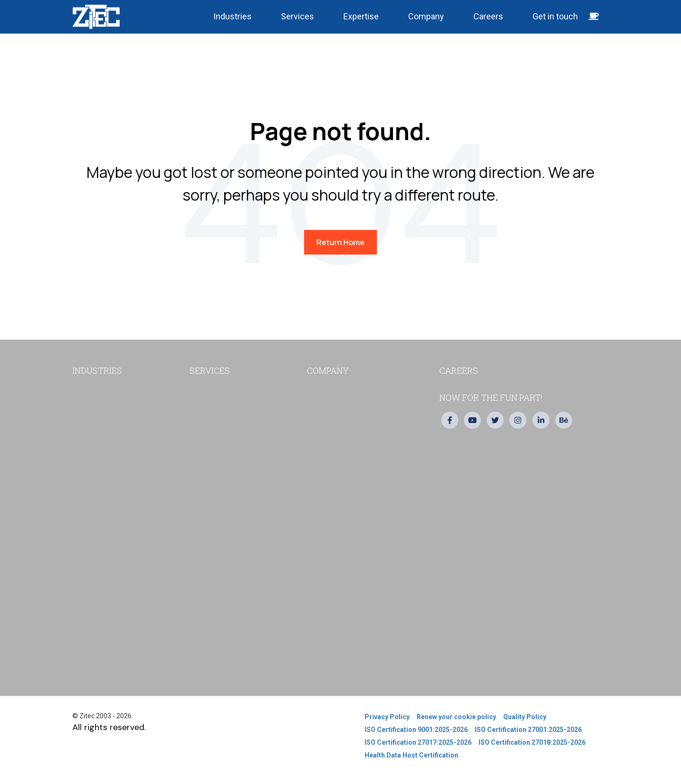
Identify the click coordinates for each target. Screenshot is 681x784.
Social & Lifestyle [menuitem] (99, 442)
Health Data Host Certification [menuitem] (411, 755)
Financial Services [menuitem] (100, 476)
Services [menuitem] (210, 370)
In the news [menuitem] (325, 425)
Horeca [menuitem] (84, 579)
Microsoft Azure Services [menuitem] (229, 630)
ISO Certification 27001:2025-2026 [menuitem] (528, 730)
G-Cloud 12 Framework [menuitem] (225, 511)
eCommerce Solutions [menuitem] (225, 545)
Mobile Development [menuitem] (223, 408)
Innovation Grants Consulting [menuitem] (235, 493)
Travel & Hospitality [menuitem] (102, 391)
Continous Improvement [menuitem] (228, 562)
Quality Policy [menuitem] (525, 717)
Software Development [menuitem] (227, 391)
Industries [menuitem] (97, 370)
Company (426, 16)
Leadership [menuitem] (324, 408)
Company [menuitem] (328, 370)
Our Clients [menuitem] (324, 493)
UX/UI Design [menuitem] (209, 459)
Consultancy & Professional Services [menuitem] (129, 596)
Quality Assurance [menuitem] (218, 425)
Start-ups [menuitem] (88, 528)
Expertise (361, 16)
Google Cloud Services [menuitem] (226, 647)
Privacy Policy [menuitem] (387, 717)
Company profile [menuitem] (333, 391)
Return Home (340, 242)
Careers (488, 16)
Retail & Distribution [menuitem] (104, 425)
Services (297, 16)
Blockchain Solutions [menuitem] (222, 579)
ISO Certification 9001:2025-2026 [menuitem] (416, 730)
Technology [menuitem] (90, 511)
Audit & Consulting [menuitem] (219, 476)
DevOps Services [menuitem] (217, 528)
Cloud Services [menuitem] (213, 613)
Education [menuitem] (88, 493)
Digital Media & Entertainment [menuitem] (120, 545)
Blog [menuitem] (314, 476)
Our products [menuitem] (328, 442)
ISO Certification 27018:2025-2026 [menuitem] (532, 742)
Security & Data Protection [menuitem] (232, 596)
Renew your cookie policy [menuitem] (456, 717)
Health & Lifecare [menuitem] (99, 562)
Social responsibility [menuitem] (338, 459)
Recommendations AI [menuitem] (223, 664)
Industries (232, 16)
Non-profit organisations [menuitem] (111, 459)
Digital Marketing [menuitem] (216, 442)
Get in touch (566, 16)
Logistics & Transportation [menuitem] (113, 408)
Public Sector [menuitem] (93, 613)
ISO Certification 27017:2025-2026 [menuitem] (418, 742)
